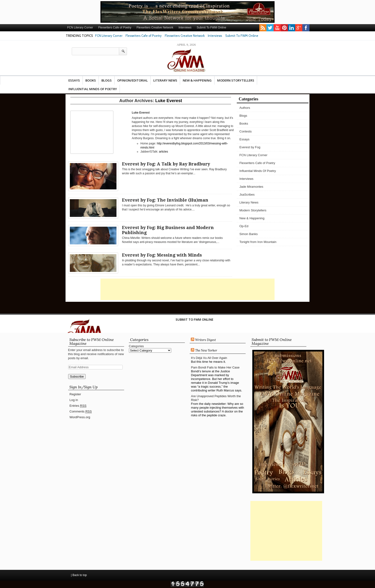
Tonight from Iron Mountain (258, 242)
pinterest (284, 28)
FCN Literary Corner (80, 27)
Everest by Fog (250, 147)
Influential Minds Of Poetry (93, 89)
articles (163, 152)
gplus (299, 28)
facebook (306, 28)
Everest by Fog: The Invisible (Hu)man (165, 200)
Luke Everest (169, 101)
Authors (245, 108)
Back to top (80, 575)
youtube (277, 28)
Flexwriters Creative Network (155, 27)
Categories (136, 346)
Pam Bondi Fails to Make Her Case (215, 367)
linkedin (292, 28)
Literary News (165, 80)
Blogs (107, 80)
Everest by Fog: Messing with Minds (162, 255)
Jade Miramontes (251, 187)
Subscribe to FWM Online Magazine (92, 341)
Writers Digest (206, 340)
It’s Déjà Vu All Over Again (209, 358)
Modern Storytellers (236, 80)
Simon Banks (249, 234)
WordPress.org (80, 417)
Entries (78, 406)
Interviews (185, 27)
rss (263, 28)
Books (91, 80)
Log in (74, 400)
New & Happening (197, 80)
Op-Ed (244, 226)
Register (75, 394)
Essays (74, 80)
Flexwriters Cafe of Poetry (115, 27)
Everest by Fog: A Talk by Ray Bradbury (166, 164)
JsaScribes (247, 195)
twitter (270, 28)
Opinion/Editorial (132, 80)
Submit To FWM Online (211, 27)
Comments (81, 412)
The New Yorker (206, 350)
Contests (245, 131)
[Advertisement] (187, 289)
